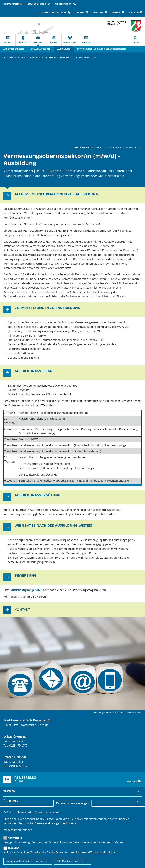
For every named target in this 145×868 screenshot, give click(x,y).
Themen (9, 791)
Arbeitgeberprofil (14, 49)
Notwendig (15, 838)
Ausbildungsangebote (26, 590)
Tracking (13, 848)
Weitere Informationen (18, 830)
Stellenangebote (41, 49)
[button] (54, 13)
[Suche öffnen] (137, 40)
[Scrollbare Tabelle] (72, 448)
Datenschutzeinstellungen (72, 803)
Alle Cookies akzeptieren (72, 861)
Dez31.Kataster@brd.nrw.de (31, 725)
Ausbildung (64, 49)
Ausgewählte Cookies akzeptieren (28, 861)
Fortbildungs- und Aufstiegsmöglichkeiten (101, 49)
